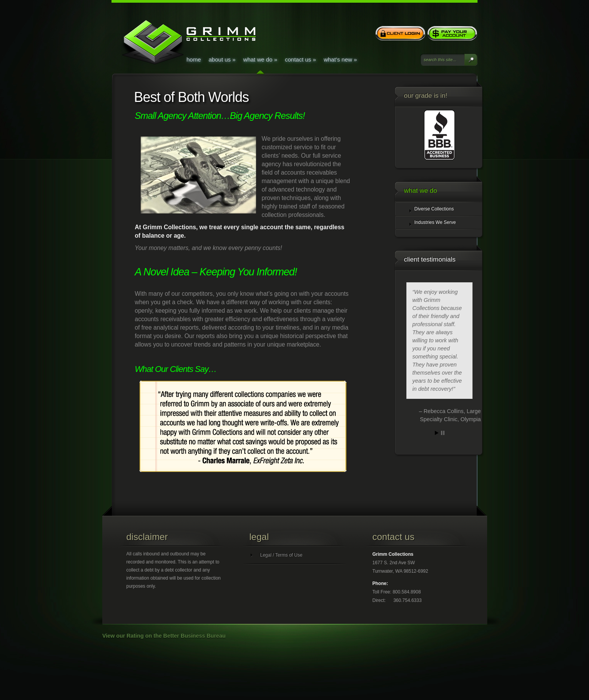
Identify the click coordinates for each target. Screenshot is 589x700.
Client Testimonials (430, 259)
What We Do (260, 59)
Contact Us (300, 59)
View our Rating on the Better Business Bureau (164, 636)
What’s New (340, 59)
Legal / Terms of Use (281, 555)
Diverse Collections (434, 209)
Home (194, 59)
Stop (443, 433)
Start (437, 433)
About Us (222, 59)
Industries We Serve (435, 222)
